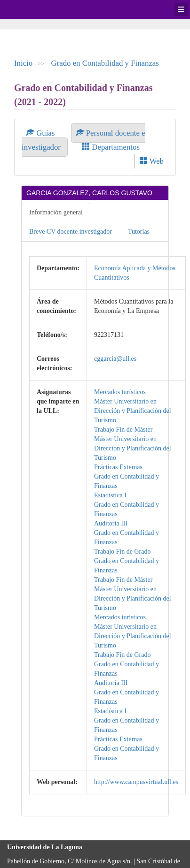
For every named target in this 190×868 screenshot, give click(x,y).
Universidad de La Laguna (33, 9)
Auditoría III (111, 523)
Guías (42, 133)
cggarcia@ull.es (115, 359)
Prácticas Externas (118, 467)
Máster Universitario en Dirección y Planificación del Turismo (133, 411)
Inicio (23, 63)
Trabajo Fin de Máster (123, 430)
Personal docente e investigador (83, 140)
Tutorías (139, 232)
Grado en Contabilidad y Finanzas (105, 63)
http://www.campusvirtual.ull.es (136, 782)
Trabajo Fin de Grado (122, 552)
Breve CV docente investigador (71, 232)
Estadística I (110, 495)
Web (152, 161)
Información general (56, 212)
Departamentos (111, 147)
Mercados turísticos (120, 392)
